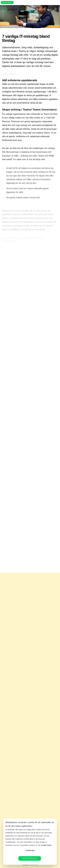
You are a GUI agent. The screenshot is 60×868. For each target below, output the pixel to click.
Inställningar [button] (30, 850)
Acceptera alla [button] (30, 858)
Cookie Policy (46, 845)
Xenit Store (7, 2)
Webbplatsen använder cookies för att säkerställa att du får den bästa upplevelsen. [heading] (30, 824)
